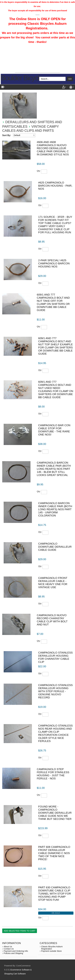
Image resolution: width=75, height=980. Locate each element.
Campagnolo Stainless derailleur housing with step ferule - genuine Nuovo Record (55, 691)
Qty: (39, 171)
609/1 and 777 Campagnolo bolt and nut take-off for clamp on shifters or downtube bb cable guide (53, 302)
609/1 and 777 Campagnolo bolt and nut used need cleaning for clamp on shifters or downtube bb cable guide (56, 390)
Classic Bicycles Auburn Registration (52, 948)
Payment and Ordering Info (16, 951)
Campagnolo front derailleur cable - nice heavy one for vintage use (53, 583)
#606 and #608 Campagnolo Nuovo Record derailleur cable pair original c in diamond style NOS (53, 148)
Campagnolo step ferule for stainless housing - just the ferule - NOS (53, 774)
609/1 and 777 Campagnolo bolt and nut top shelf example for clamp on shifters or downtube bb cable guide (55, 346)
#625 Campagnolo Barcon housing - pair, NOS (55, 186)
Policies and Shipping (13, 953)
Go (70, 79)
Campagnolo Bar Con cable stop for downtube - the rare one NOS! (54, 430)
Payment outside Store (51, 951)
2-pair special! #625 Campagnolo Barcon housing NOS (54, 263)
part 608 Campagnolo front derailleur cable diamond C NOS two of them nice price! (54, 853)
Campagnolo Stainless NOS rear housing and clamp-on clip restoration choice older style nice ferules (55, 733)
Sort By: (7, 135)
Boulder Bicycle (22, 78)
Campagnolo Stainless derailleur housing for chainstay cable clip (55, 657)
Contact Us (9, 949)
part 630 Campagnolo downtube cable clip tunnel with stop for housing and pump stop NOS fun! (55, 894)
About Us (8, 947)
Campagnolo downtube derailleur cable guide (55, 547)
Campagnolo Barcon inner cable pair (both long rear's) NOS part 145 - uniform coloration (55, 509)
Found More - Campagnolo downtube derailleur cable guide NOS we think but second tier (55, 813)
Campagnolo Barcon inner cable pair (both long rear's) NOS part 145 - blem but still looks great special (54, 469)
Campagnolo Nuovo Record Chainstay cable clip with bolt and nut (52, 620)
